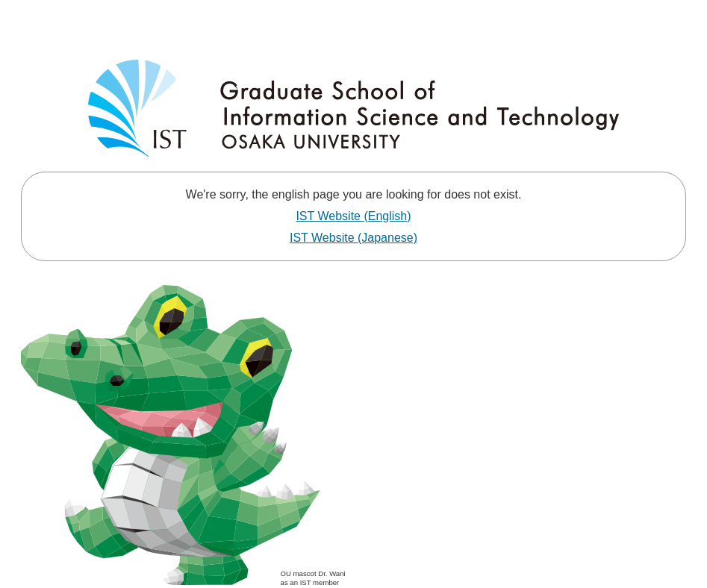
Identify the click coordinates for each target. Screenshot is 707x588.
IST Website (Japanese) (353, 238)
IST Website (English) (353, 216)
